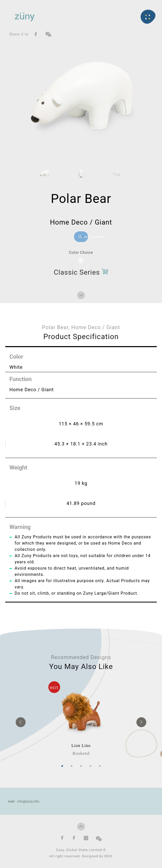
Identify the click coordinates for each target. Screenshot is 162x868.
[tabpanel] (81, 718)
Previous (21, 721)
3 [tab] (81, 764)
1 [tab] (62, 764)
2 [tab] (72, 764)
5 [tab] (100, 764)
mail (11, 800)
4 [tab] (90, 764)
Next (141, 721)
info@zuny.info (28, 800)
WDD (108, 855)
